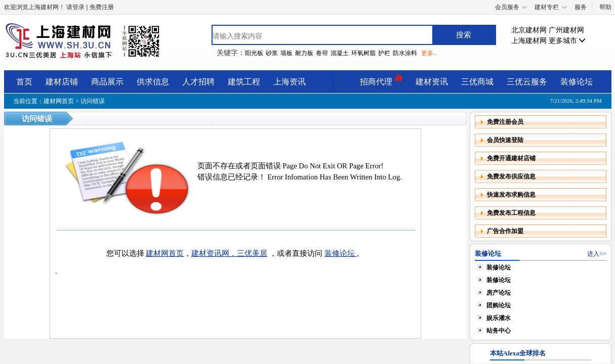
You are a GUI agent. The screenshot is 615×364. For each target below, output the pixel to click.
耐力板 (304, 53)
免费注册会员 (505, 122)
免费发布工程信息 (511, 213)
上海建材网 (529, 41)
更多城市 (567, 41)
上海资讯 (290, 82)
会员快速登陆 (505, 140)
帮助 (605, 7)
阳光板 (254, 53)
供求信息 (153, 82)
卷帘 (322, 53)
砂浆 (272, 53)
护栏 (384, 53)
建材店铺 (62, 82)
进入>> (597, 254)
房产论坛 (499, 293)
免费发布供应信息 (511, 176)
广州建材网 (566, 30)
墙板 (286, 53)
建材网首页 (59, 101)
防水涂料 (405, 53)
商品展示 (107, 82)
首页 (24, 82)
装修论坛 (577, 82)
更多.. (429, 53)
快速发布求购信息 (511, 195)
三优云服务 (527, 82)
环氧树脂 (363, 53)
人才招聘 (198, 82)
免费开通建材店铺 (511, 158)
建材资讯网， (214, 253)
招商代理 (381, 80)
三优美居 (252, 253)
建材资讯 (432, 82)
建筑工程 (244, 82)
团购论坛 (499, 305)
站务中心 (499, 331)
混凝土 (340, 53)
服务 (581, 7)
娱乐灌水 (499, 318)
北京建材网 (529, 30)
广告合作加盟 (505, 231)
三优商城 (477, 82)
